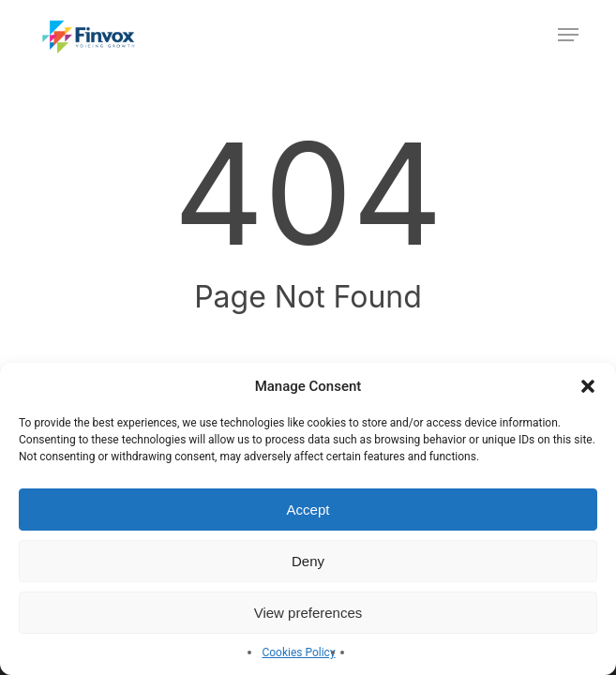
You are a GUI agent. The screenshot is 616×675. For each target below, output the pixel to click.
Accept (308, 510)
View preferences (308, 613)
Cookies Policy (298, 652)
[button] (588, 386)
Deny (308, 561)
